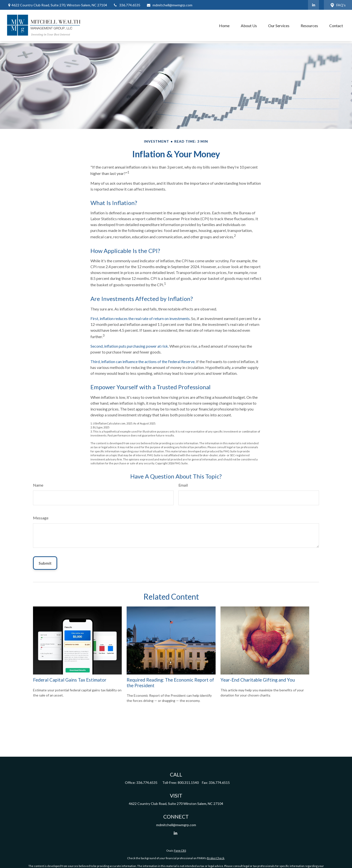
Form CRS (180, 851)
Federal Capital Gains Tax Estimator (70, 680)
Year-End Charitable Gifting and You (258, 680)
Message (41, 518)
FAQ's (338, 5)
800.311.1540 (188, 782)
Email (183, 485)
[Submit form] (45, 563)
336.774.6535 (127, 5)
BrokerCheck (216, 858)
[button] (224, 25)
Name (38, 485)
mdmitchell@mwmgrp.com (169, 5)
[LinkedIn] (313, 5)
